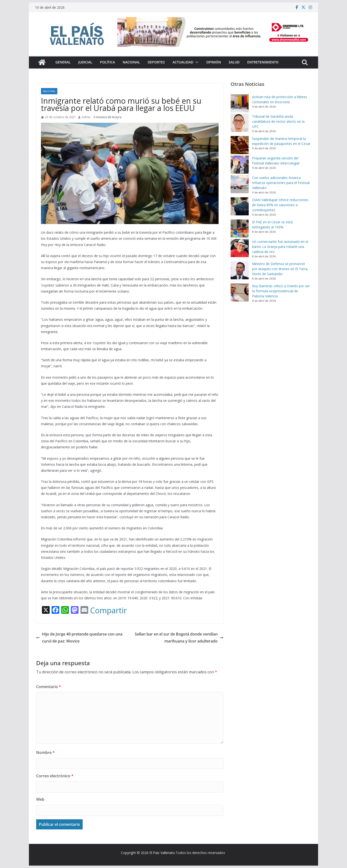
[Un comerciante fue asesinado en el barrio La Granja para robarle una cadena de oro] (240, 248)
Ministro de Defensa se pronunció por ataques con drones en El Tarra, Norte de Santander (280, 269)
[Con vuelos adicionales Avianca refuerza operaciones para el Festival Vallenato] (240, 184)
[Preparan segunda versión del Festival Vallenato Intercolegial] (240, 165)
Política (107, 62)
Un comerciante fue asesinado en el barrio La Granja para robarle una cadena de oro (280, 247)
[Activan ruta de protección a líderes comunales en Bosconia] (240, 103)
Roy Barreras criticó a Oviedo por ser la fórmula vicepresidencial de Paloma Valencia (281, 291)
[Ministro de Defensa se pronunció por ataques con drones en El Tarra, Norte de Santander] (240, 270)
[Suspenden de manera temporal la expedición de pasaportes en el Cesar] (240, 145)
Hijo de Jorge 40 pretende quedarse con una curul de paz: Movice (79, 638)
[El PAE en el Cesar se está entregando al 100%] (240, 229)
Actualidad (183, 62)
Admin (86, 117)
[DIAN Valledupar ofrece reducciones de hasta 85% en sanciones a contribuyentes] (240, 206)
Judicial (85, 62)
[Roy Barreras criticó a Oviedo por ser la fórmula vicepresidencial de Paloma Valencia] (240, 292)
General (63, 62)
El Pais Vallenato (162, 853)
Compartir (108, 610)
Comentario (49, 687)
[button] (196, 62)
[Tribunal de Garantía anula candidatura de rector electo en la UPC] (240, 123)
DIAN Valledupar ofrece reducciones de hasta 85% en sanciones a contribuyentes (280, 205)
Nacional (131, 62)
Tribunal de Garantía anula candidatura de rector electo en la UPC (278, 121)
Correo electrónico (55, 776)
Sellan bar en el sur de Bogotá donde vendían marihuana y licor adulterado (179, 638)
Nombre (45, 752)
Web (40, 799)
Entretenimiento (263, 62)
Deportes (156, 62)
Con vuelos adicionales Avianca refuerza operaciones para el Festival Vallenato (281, 183)
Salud (234, 62)
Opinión (214, 62)
